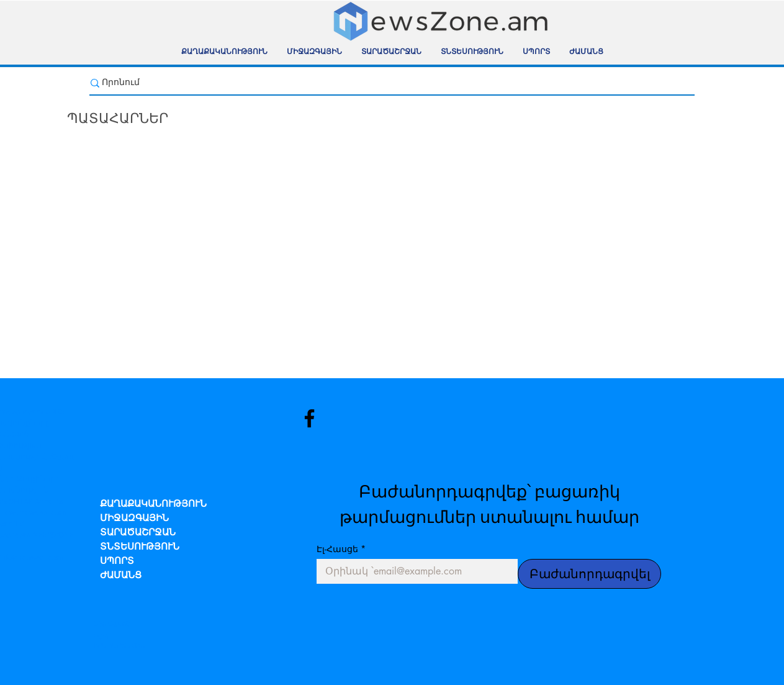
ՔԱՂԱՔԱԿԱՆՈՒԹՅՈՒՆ (153, 505)
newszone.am (44, 512)
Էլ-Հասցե (341, 549)
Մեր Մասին (112, 624)
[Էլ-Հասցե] (413, 571)
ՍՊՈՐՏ (117, 562)
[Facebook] (309, 418)
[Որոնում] (385, 83)
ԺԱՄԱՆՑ (121, 576)
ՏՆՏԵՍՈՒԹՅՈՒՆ (140, 547)
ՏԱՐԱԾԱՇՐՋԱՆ (138, 533)
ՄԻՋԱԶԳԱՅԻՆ (134, 519)
